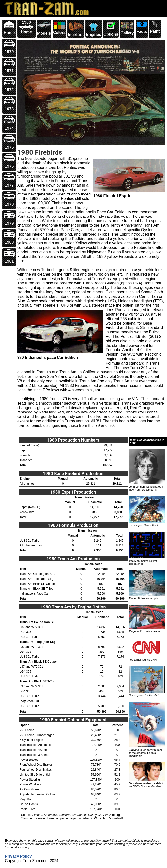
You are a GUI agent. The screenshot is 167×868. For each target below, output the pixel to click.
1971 (9, 66)
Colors (59, 27)
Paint (155, 27)
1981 (9, 256)
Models (44, 28)
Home (9, 28)
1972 (9, 85)
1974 (9, 123)
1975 (9, 142)
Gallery (127, 28)
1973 (9, 104)
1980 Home (26, 27)
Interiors (76, 29)
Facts (142, 27)
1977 (9, 180)
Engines (93, 28)
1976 (9, 161)
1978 (9, 199)
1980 (9, 237)
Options (111, 28)
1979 (9, 218)
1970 (9, 47)
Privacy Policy (18, 856)
